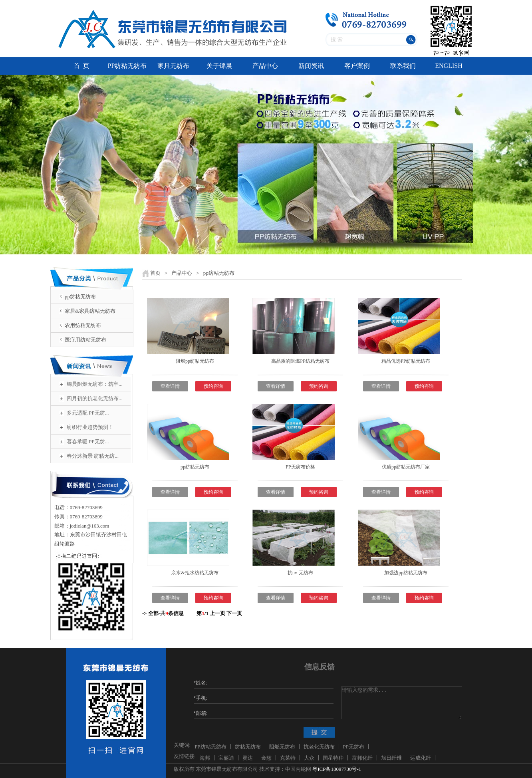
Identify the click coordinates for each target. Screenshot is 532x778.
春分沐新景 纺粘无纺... (93, 456)
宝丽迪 (226, 758)
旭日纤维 (391, 758)
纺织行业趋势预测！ (90, 427)
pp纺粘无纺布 (80, 297)
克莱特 (288, 758)
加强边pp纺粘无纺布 (406, 573)
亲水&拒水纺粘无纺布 (195, 573)
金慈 (266, 758)
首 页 (81, 66)
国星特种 (333, 758)
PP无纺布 (354, 747)
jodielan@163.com (90, 526)
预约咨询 (213, 386)
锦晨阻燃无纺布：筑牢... (95, 384)
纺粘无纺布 (248, 747)
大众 (309, 758)
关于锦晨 (219, 66)
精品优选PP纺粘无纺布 (406, 361)
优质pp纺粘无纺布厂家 (406, 467)
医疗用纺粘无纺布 (85, 340)
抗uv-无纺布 (300, 573)
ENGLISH (449, 66)
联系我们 (403, 66)
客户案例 (357, 66)
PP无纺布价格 (300, 467)
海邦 (205, 758)
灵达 (248, 758)
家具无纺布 (173, 66)
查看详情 (170, 386)
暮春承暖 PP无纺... (88, 442)
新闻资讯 (311, 66)
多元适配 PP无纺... (88, 413)
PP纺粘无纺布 (127, 66)
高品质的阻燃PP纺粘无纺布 (300, 361)
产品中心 (265, 66)
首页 (155, 273)
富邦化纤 (362, 758)
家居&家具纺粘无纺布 (90, 311)
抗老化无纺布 (319, 747)
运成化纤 (421, 758)
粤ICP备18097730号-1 (337, 769)
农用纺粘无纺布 (83, 325)
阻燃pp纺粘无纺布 (195, 361)
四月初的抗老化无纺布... (95, 398)
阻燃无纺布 (282, 747)
